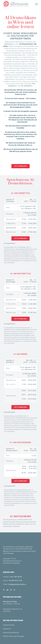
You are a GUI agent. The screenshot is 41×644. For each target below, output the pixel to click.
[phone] (7, 590)
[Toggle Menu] (37, 4)
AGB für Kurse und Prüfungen (13, 636)
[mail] (11, 590)
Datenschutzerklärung (11, 633)
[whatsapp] (14, 590)
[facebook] (4, 590)
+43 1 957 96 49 (16, 577)
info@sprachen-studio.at (17, 584)
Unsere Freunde (9, 625)
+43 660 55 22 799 (15, 581)
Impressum (7, 629)
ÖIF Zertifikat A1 (27, 86)
